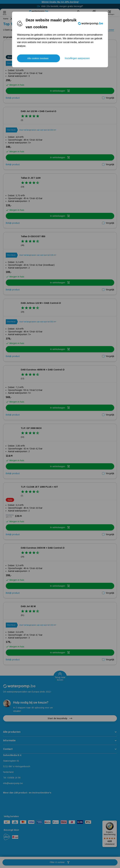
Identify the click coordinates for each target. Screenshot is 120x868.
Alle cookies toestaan (38, 58)
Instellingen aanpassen (77, 58)
